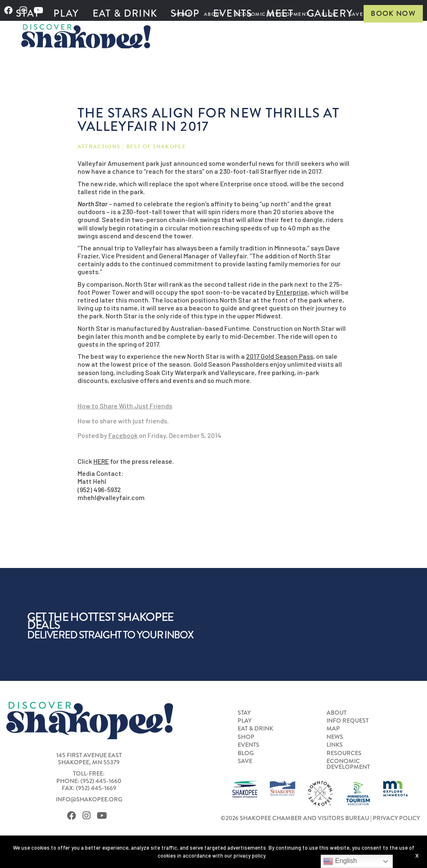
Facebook (123, 435)
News (335, 737)
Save (245, 761)
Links (335, 745)
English (340, 861)
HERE (101, 461)
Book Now (393, 14)
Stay (28, 13)
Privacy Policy (396, 818)
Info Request (348, 721)
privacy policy (249, 855)
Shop (185, 13)
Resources (344, 753)
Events (233, 13)
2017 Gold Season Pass (280, 356)
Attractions (99, 147)
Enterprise (292, 292)
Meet (280, 13)
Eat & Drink (125, 13)
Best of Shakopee (156, 147)
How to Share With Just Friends (125, 406)
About (337, 713)
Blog (246, 753)
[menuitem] (28, 14)
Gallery (330, 13)
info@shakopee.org (89, 799)
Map (333, 729)
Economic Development (348, 764)
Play (66, 13)
